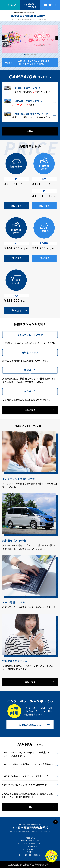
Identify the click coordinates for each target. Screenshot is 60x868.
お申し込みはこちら (30, 725)
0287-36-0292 (32, 846)
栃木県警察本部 (39, 864)
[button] (57, 38)
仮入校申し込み (32, 5)
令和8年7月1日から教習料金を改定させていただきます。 (34, 63)
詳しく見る (16, 206)
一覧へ (30, 131)
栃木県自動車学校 (29, 864)
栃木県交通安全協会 (16, 864)
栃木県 (47, 864)
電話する (12, 5)
